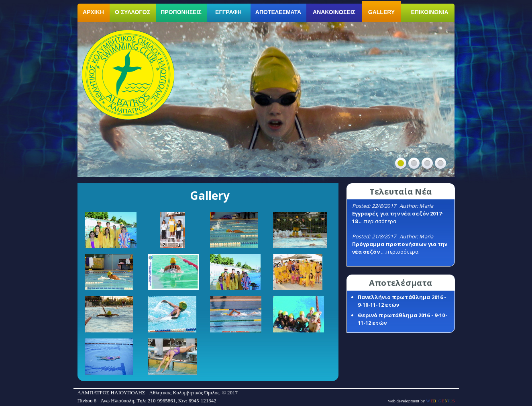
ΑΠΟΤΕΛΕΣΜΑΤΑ (278, 12)
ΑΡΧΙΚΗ (93, 12)
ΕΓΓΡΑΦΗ (228, 12)
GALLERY (381, 12)
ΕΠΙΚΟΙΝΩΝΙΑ (430, 12)
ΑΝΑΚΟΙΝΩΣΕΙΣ (334, 12)
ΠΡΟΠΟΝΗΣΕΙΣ (181, 12)
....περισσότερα (378, 221)
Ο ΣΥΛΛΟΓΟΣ (132, 12)
